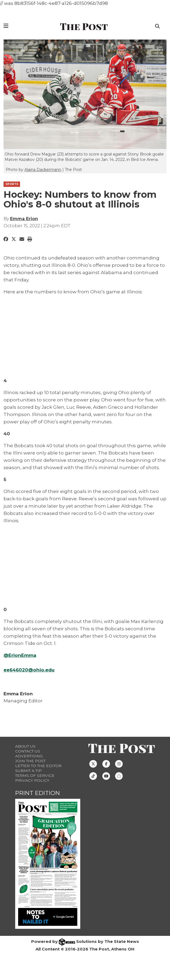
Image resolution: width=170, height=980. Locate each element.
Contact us (28, 751)
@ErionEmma (20, 655)
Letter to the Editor (38, 766)
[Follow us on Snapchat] (119, 776)
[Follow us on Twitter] (93, 764)
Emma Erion (24, 219)
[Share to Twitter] (14, 239)
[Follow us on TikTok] (93, 776)
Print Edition (38, 793)
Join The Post (30, 761)
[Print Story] (30, 239)
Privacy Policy (32, 780)
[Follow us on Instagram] (119, 764)
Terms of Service (35, 775)
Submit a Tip (28, 771)
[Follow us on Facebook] (106, 764)
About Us (25, 746)
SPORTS (12, 184)
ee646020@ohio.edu (29, 670)
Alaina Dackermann (43, 170)
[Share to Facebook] (6, 239)
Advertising (29, 756)
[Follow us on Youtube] (106, 776)
